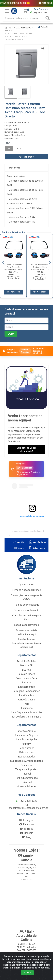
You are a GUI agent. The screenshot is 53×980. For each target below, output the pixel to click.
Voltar (43, 27)
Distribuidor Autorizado (27, 610)
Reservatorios (27, 748)
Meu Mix (18, 542)
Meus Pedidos (37, 542)
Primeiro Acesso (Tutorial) (26, 590)
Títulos (19, 548)
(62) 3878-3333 (39, 13)
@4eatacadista (25, 468)
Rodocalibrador (27, 757)
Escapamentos (26, 687)
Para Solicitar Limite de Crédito (26, 643)
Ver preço (27, 157)
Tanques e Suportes (27, 769)
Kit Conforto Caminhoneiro (27, 717)
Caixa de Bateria (26, 674)
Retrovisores (26, 752)
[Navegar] (3, 263)
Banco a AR (26, 665)
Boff (18, 138)
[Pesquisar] (48, 18)
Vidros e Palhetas (26, 786)
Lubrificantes (26, 695)
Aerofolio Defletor (26, 661)
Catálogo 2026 (27, 647)
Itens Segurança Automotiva (27, 712)
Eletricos (26, 683)
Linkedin (26, 833)
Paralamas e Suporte (26, 735)
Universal (27, 782)
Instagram (27, 820)
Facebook (27, 824)
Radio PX (26, 744)
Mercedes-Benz (18, 135)
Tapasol (26, 774)
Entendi (27, 972)
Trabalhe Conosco (26, 639)
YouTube (26, 829)
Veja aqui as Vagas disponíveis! (27, 450)
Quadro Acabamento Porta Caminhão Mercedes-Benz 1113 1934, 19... (13, 268)
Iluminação (26, 708)
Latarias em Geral (27, 731)
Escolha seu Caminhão (26, 625)
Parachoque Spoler (26, 740)
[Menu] (7, 11)
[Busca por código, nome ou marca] (24, 18)
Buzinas (27, 670)
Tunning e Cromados (26, 778)
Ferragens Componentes (26, 691)
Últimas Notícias (25, 351)
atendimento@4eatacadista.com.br (28, 807)
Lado (7, 143)
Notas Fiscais (37, 548)
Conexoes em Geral (26, 678)
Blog (27, 837)
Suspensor (27, 765)
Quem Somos (26, 585)
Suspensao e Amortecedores (26, 761)
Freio (26, 704)
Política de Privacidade (27, 605)
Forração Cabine (27, 700)
